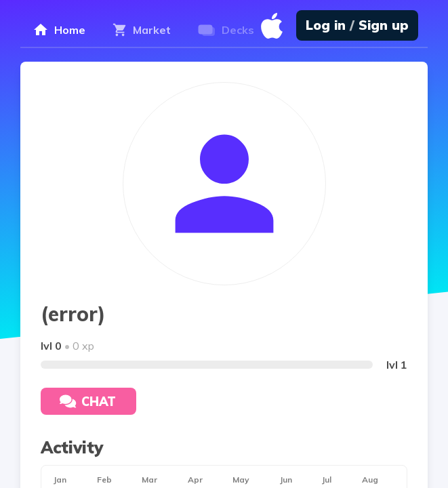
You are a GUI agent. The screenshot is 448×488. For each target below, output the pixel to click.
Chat (88, 402)
